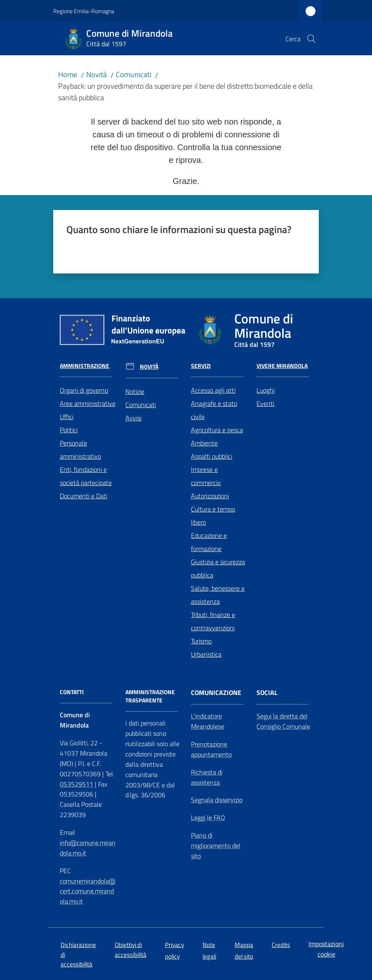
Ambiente (204, 443)
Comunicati (134, 74)
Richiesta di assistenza (207, 777)
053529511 (77, 784)
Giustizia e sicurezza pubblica (218, 568)
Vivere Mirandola (282, 366)
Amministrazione (85, 366)
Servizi (201, 366)
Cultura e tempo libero (213, 516)
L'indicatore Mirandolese (208, 721)
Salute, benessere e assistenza (218, 595)
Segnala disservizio (217, 800)
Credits (281, 945)
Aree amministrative (88, 403)
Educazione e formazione (209, 542)
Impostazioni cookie (326, 949)
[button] (311, 39)
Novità (97, 74)
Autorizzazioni (210, 496)
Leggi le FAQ (208, 817)
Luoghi (266, 390)
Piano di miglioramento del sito (216, 846)
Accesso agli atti (213, 390)
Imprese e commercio (206, 476)
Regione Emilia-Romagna (84, 11)
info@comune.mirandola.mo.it (88, 848)
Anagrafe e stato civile (214, 410)
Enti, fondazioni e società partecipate (86, 476)
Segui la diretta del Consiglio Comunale (283, 721)
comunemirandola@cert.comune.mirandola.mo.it (88, 891)
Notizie (135, 391)
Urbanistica (206, 654)
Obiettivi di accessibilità (131, 949)
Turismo (201, 641)
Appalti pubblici (212, 456)
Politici (69, 430)
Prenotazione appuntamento (211, 749)
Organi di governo (84, 390)
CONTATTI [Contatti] (72, 692)
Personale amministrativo (80, 450)
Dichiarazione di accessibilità (78, 954)
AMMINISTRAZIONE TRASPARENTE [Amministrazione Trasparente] (150, 696)
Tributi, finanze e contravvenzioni (213, 621)
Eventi (265, 403)
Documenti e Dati (84, 496)
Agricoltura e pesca (217, 430)
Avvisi (133, 418)
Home (68, 74)
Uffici (67, 417)
